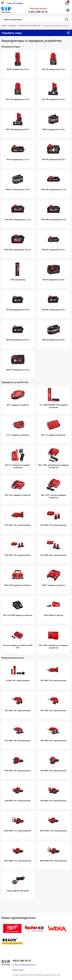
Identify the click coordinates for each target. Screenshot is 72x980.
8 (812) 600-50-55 (38, 12)
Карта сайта (18, 970)
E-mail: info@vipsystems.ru (24, 965)
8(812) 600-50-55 (22, 961)
